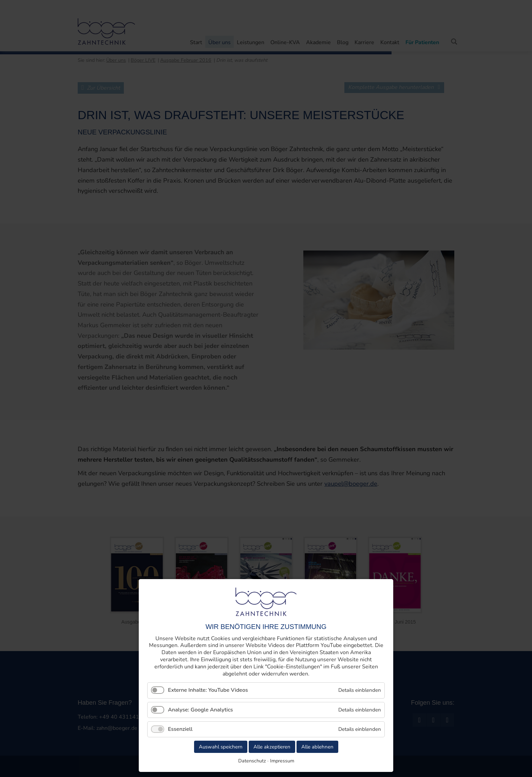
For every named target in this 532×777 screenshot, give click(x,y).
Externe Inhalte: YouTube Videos (208, 690)
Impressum (282, 761)
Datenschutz (252, 761)
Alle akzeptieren (272, 747)
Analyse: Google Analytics (201, 710)
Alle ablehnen (317, 747)
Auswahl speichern (221, 747)
